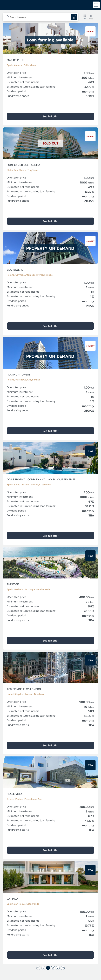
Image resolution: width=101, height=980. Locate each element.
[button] (85, 17)
